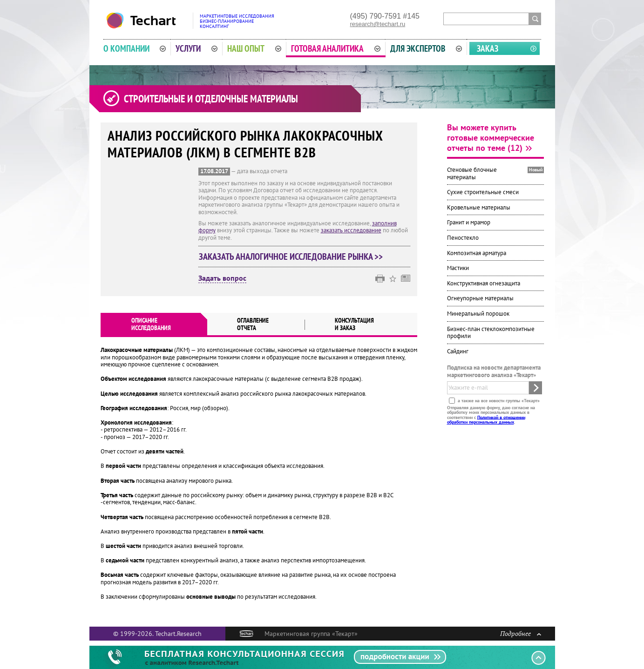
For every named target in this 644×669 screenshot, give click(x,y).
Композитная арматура (477, 253)
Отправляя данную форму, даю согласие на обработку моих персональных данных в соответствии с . (491, 414)
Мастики (458, 268)
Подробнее (521, 633)
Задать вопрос (222, 278)
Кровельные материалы (479, 207)
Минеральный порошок (478, 314)
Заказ (488, 48)
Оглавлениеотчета (253, 324)
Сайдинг (458, 351)
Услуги (197, 48)
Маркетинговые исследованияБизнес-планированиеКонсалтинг (237, 21)
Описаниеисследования (151, 324)
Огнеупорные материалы (480, 298)
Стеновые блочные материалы (472, 173)
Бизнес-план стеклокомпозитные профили (491, 333)
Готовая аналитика (336, 48)
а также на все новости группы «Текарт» (498, 400)
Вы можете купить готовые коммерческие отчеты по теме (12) (491, 138)
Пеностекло (463, 238)
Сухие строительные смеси (483, 192)
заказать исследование (351, 230)
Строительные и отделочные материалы (211, 99)
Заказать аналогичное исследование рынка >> (291, 257)
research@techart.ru (378, 24)
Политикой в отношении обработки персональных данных (486, 419)
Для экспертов (426, 48)
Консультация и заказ (354, 324)
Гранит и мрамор (469, 222)
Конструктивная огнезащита (484, 283)
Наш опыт (254, 48)
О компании (135, 48)
